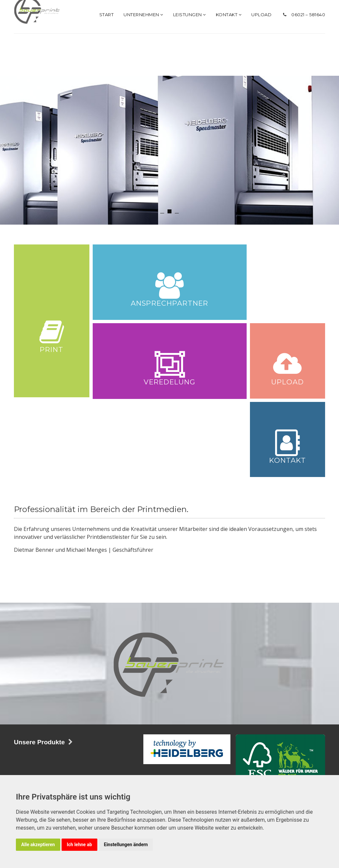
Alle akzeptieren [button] (38, 845)
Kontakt (229, 91)
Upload (261, 91)
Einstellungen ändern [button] (126, 845)
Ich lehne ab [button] (79, 845)
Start (107, 91)
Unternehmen (143, 91)
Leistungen (190, 91)
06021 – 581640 (308, 91)
